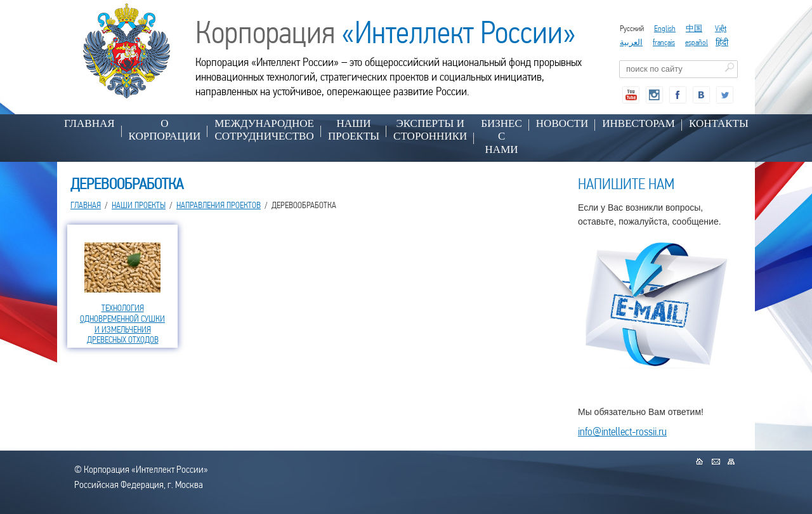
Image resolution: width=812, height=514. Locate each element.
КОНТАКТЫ (719, 123)
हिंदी (722, 42)
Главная (89, 123)
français (664, 42)
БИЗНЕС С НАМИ (501, 136)
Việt (721, 28)
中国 (694, 28)
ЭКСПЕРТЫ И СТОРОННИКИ (430, 130)
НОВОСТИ (562, 123)
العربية (631, 42)
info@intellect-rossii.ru (622, 431)
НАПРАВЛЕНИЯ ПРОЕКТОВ (219, 205)
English (665, 28)
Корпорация (386, 32)
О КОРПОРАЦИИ (165, 130)
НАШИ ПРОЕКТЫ (354, 130)
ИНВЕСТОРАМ (638, 123)
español (697, 42)
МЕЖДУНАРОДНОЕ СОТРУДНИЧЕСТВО (264, 130)
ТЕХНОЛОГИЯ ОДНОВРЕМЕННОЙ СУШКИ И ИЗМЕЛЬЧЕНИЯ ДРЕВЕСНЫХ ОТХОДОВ (122, 324)
